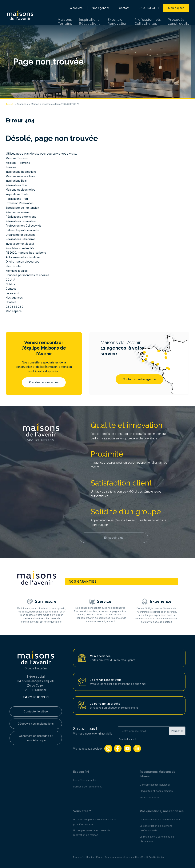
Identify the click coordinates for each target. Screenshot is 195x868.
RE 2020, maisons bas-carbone (27, 253)
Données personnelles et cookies (28, 275)
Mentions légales (17, 271)
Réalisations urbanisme (21, 239)
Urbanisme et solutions (21, 235)
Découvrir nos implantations (36, 723)
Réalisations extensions (21, 217)
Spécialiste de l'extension (23, 208)
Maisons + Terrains (19, 163)
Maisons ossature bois (21, 176)
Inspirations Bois (17, 181)
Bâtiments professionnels (23, 230)
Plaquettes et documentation (157, 790)
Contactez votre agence (139, 380)
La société (76, 4)
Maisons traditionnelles (21, 190)
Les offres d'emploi (85, 779)
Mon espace (176, 4)
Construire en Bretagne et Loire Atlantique (36, 738)
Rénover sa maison (18, 212)
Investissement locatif (20, 244)
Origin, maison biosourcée (23, 262)
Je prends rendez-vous (106, 679)
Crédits (10, 284)
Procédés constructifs (179, 17)
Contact (124, 4)
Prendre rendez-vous (44, 383)
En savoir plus (114, 539)
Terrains (11, 167)
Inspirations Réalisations (90, 17)
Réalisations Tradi (18, 199)
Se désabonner (128, 738)
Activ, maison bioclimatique (24, 257)
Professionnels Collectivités (148, 17)
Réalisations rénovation (21, 221)
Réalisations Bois (17, 185)
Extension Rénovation (118, 17)
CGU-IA (11, 280)
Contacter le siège (36, 711)
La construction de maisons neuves (161, 818)
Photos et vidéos (150, 796)
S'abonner (177, 730)
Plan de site (13, 266)
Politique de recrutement (88, 785)
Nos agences (101, 4)
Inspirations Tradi (17, 194)
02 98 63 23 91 (149, 4)
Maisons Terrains (65, 17)
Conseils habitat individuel (156, 783)
